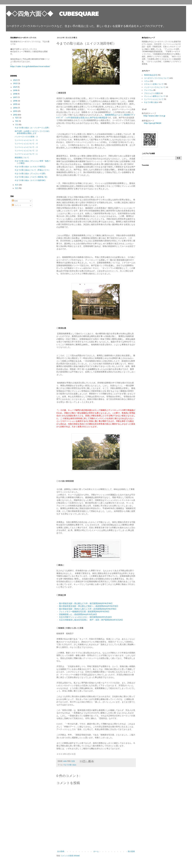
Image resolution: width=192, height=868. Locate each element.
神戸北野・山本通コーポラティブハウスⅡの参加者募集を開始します (32, 132)
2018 (15, 94)
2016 (15, 101)
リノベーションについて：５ (26, 140)
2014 (15, 108)
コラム (147, 81)
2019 (15, 90)
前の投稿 (131, 851)
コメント (17, 205)
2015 (15, 104)
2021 (15, 87)
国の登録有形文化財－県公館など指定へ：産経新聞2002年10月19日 (89, 606)
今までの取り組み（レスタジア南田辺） (31, 167)
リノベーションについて (154, 99)
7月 (17, 125)
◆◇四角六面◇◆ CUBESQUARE (52, 13)
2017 (15, 97)
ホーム (96, 851)
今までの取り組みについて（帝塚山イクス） (32, 170)
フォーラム (148, 90)
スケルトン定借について (154, 84)
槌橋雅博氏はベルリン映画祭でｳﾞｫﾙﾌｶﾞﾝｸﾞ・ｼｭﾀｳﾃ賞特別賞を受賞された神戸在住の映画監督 (96, 116)
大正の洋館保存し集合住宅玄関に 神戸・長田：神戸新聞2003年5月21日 (91, 620)
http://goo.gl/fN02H (153, 123)
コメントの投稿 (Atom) (70, 856)
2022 (16, 83)
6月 (17, 185)
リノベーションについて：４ (26, 144)
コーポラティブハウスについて (156, 78)
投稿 (15, 201)
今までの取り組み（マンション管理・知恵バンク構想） (32, 162)
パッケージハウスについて (155, 87)
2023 (16, 80)
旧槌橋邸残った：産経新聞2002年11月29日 (78, 614)
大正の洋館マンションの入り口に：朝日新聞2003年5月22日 (85, 617)
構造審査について (22, 158)
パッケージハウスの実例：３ (26, 137)
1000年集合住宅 (151, 75)
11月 (17, 121)
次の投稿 (61, 851)
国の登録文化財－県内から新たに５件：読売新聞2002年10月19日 (88, 609)
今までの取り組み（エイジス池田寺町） (31, 180)
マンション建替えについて (155, 96)
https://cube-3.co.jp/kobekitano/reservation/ (30, 66)
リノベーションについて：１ (26, 154)
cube (65, 761)
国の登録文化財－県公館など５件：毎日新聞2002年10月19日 (86, 603)
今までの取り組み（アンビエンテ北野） (31, 173)
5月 (17, 188)
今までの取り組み (70, 765)
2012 (15, 115)
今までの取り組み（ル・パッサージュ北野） (32, 128)
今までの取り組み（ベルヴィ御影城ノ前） (32, 177)
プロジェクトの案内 (152, 93)
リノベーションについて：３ (26, 147)
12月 (17, 118)
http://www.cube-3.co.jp (154, 116)
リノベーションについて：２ (26, 151)
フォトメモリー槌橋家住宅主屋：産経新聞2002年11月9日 (84, 611)
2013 (15, 111)
